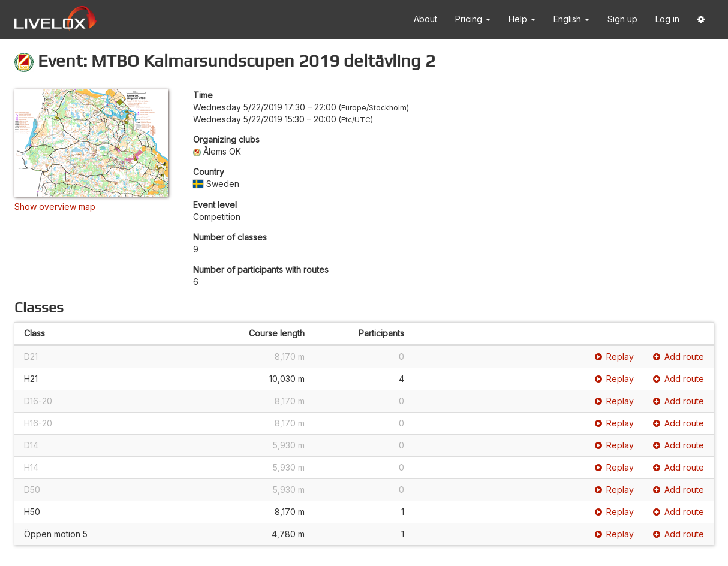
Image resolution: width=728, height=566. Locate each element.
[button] (701, 19)
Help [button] (522, 19)
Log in (667, 19)
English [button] (571, 19)
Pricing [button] (473, 19)
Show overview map (55, 207)
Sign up (622, 19)
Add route (679, 356)
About (425, 19)
